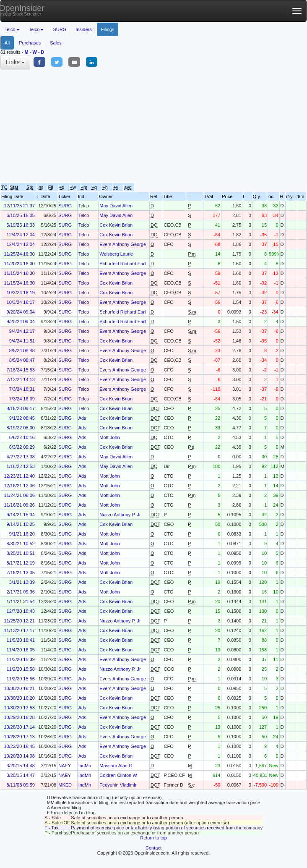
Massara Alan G (116, 766)
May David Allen (116, 206)
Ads (82, 418)
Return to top (153, 838)
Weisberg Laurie (116, 254)
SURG (60, 29)
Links (15, 62)
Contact (153, 848)
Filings (108, 29)
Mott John (109, 437)
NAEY (65, 766)
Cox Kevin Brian (116, 225)
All (7, 43)
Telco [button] (12, 29)
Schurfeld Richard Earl (122, 264)
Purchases (30, 43)
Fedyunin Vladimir (118, 785)
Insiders (84, 29)
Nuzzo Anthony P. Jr (120, 515)
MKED (65, 785)
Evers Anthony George (123, 244)
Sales (56, 43)
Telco (84, 206)
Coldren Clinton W (118, 775)
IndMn (85, 766)
